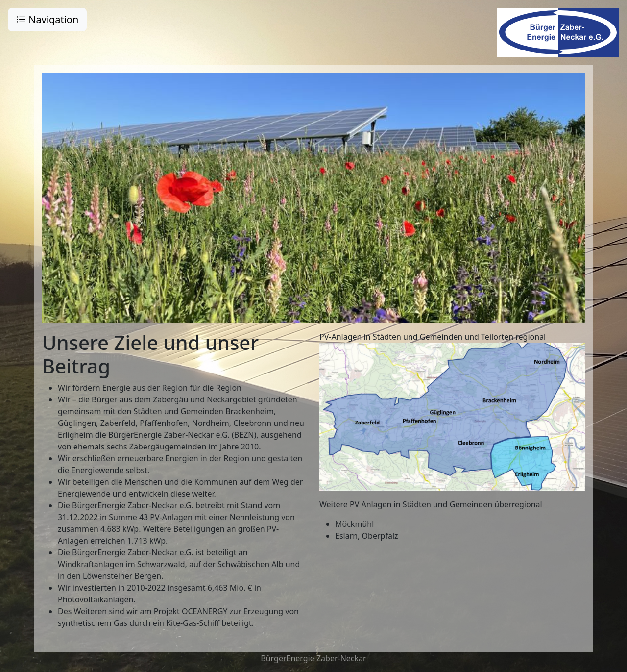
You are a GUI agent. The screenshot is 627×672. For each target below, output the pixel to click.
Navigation (47, 19)
